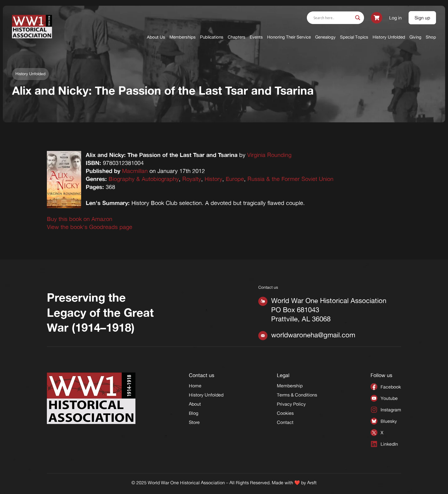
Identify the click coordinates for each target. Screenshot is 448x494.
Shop (431, 37)
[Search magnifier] (358, 18)
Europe (235, 179)
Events (256, 37)
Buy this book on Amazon (80, 219)
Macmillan (135, 171)
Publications (212, 37)
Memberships (183, 37)
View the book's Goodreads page (90, 227)
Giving (415, 37)
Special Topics (354, 37)
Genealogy (325, 37)
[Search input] (333, 18)
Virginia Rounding (269, 155)
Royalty (192, 179)
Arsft (312, 483)
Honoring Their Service (289, 37)
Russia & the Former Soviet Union (290, 179)
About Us (156, 37)
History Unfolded (389, 37)
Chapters (237, 37)
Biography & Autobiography (144, 179)
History (213, 179)
